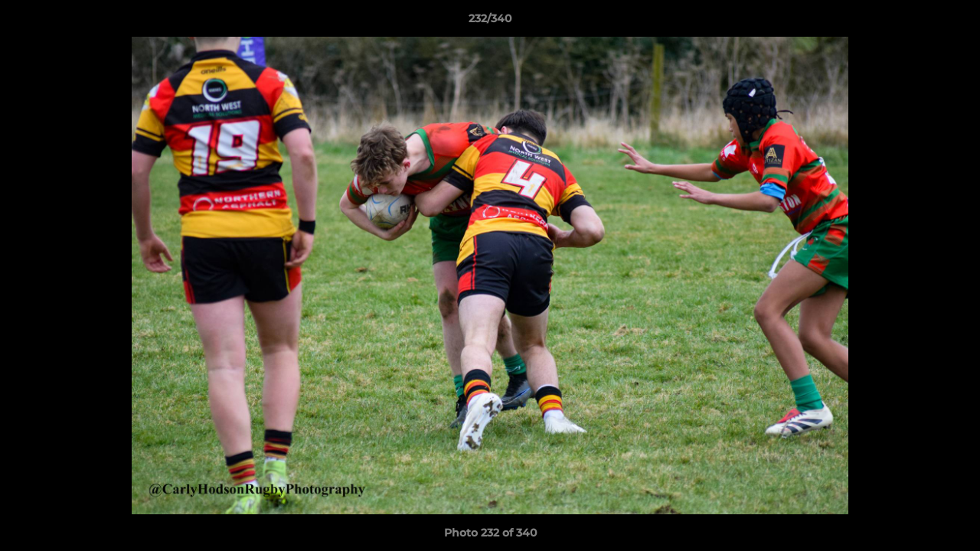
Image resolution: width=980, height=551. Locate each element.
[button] (952, 22)
